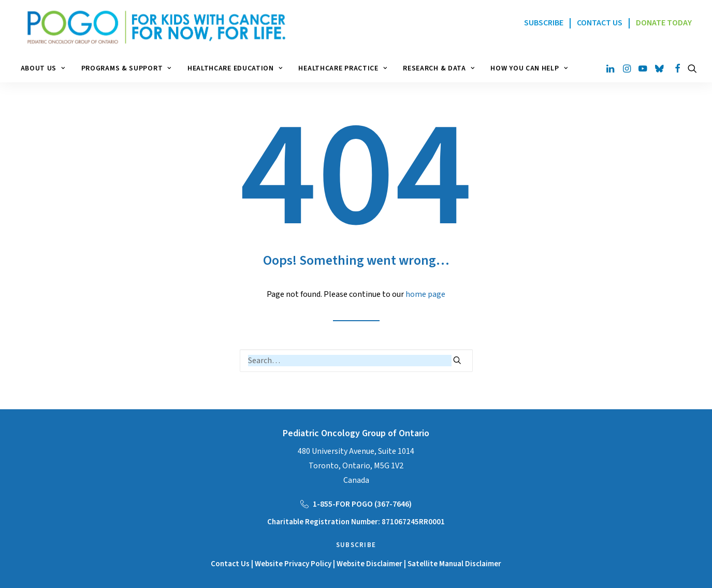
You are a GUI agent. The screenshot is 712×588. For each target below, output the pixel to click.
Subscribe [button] (356, 545)
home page (425, 294)
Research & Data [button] (439, 68)
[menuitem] (47, 68)
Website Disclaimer (370, 564)
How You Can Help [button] (529, 68)
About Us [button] (43, 68)
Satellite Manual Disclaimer (454, 564)
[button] (611, 68)
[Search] (356, 361)
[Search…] (356, 361)
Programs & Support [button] (126, 68)
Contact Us (230, 564)
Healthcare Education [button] (235, 68)
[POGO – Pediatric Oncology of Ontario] (150, 27)
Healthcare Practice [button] (343, 68)
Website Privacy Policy (293, 564)
